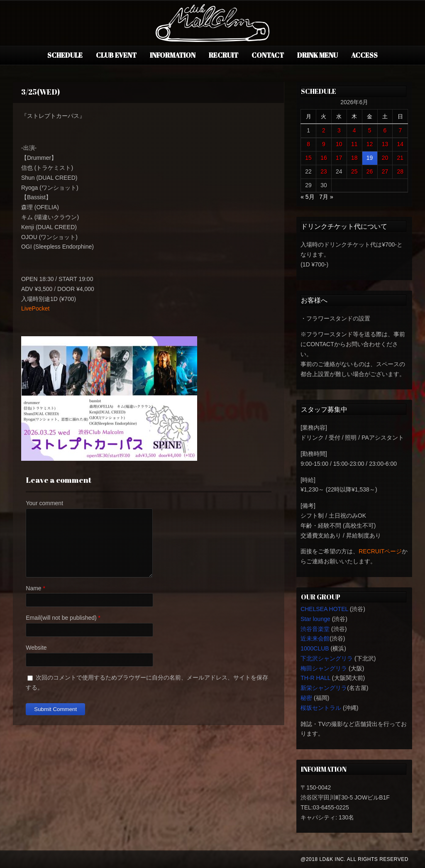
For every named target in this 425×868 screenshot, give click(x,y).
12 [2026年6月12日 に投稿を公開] (370, 144)
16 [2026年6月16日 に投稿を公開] (324, 158)
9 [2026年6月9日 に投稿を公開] (324, 144)
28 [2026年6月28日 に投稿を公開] (401, 171)
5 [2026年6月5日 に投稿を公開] (370, 130)
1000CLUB (315, 648)
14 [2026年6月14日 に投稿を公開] (401, 144)
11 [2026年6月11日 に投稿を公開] (354, 144)
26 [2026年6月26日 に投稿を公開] (370, 171)
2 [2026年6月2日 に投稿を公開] (324, 130)
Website (36, 648)
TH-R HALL (315, 678)
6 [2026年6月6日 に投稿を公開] (385, 130)
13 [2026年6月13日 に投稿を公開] (385, 144)
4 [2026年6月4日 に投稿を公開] (354, 130)
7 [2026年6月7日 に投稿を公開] (400, 130)
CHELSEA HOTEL (324, 609)
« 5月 (307, 197)
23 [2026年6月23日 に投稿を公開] (324, 171)
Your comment (44, 503)
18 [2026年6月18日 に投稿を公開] (354, 158)
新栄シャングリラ (324, 688)
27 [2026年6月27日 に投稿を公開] (385, 171)
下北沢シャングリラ (327, 658)
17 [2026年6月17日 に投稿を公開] (339, 158)
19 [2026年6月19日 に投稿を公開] (370, 158)
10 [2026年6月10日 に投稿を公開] (339, 144)
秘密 (306, 698)
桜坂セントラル (321, 708)
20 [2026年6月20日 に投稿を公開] (385, 158)
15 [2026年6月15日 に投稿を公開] (308, 158)
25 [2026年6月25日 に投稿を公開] (354, 171)
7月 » (326, 197)
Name (33, 588)
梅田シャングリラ (324, 668)
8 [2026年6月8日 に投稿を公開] (308, 144)
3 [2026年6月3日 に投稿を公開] (339, 130)
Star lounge (315, 619)
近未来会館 (315, 638)
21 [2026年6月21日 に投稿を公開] (401, 158)
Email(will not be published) (61, 618)
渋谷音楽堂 (315, 629)
